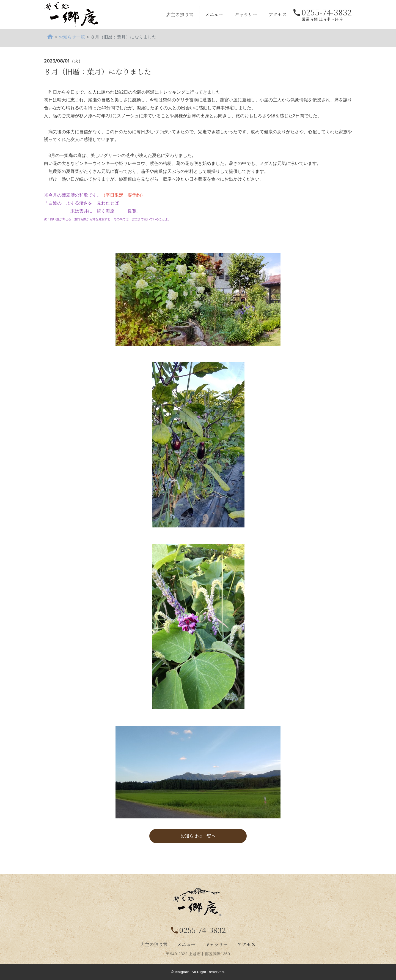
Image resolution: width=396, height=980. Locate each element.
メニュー (214, 14)
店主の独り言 (180, 14)
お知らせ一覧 (72, 37)
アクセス (278, 14)
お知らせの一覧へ (198, 836)
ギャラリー (246, 14)
